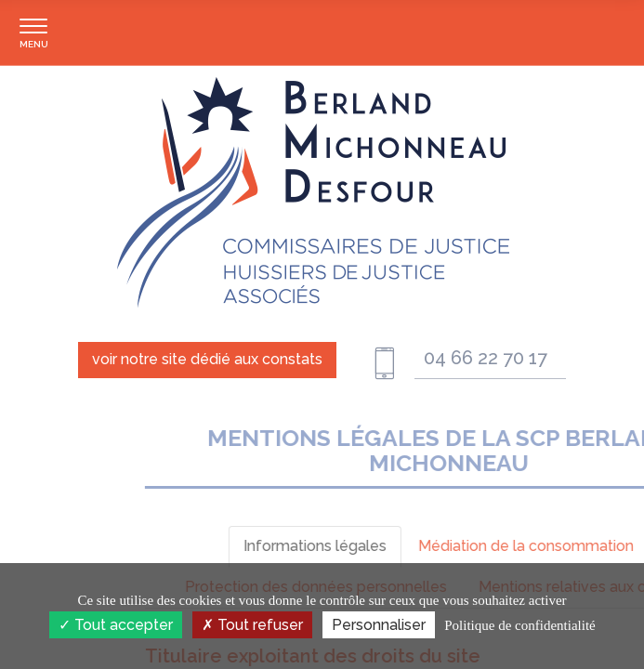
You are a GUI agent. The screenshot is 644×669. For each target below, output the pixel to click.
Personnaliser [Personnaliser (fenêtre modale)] (379, 625)
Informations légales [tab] (491, 546)
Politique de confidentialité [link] (519, 625)
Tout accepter (116, 625)
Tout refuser (252, 625)
